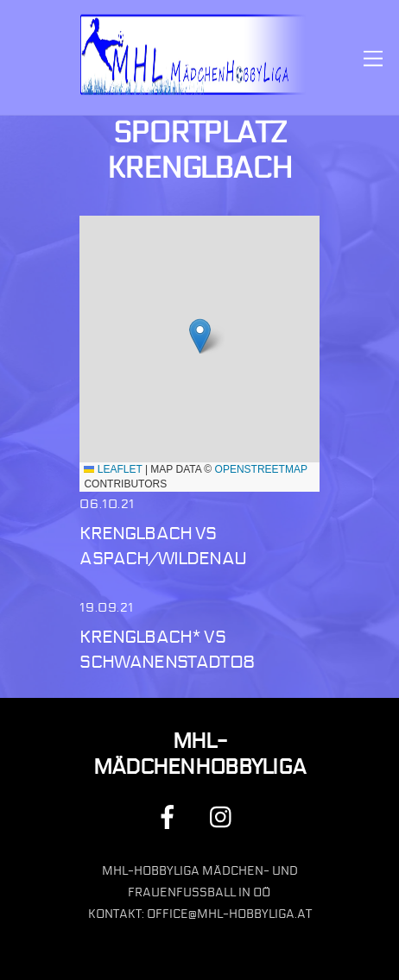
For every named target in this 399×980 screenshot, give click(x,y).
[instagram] (225, 817)
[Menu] (373, 57)
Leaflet (113, 469)
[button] (200, 336)
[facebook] (171, 817)
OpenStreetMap (261, 469)
